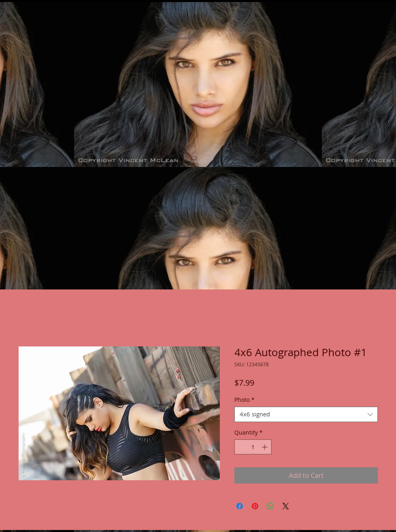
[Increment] (265, 447)
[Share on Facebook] (240, 506)
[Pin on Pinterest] (255, 506)
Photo (244, 400)
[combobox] (306, 414)
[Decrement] (241, 447)
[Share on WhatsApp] (270, 506)
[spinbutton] (253, 447)
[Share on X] (286, 506)
